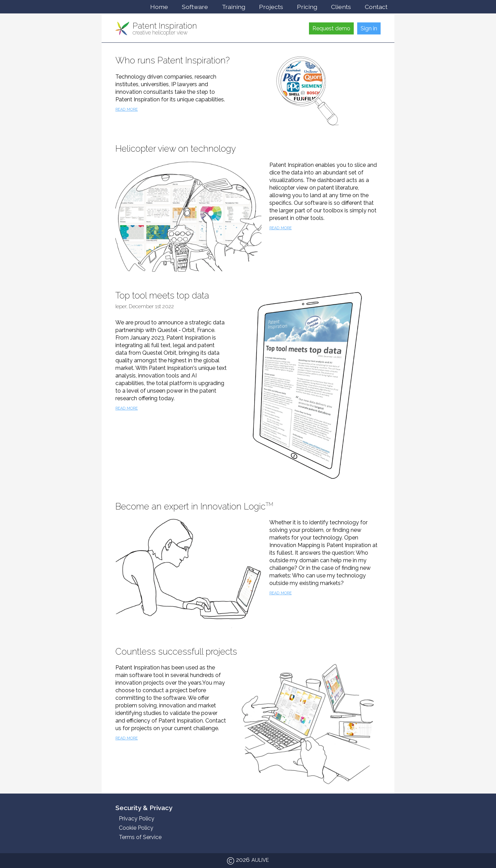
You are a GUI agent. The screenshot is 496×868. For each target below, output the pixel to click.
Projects (271, 7)
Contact (376, 7)
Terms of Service (140, 837)
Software (195, 7)
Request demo (331, 28)
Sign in (369, 28)
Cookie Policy (136, 828)
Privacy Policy (137, 819)
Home (159, 7)
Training (234, 7)
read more (127, 109)
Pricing (307, 7)
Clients (341, 7)
